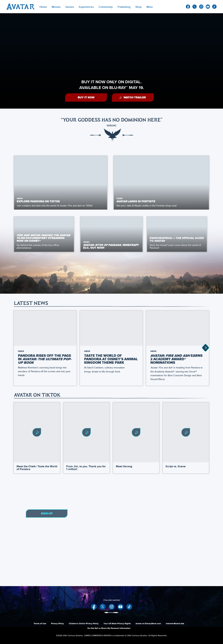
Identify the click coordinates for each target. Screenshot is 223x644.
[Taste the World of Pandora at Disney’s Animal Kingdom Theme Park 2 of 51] (111, 328)
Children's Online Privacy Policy (84, 623)
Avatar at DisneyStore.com (148, 623)
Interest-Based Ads (175, 623)
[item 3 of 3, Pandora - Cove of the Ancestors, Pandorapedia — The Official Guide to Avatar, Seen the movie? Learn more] (177, 234)
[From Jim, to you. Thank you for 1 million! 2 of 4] (86, 432)
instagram (201, 7)
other (214, 7)
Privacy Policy (57, 623)
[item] (56, 7)
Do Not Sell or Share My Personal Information (109, 628)
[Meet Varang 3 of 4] (136, 432)
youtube (208, 7)
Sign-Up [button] (47, 513)
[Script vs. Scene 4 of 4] (186, 432)
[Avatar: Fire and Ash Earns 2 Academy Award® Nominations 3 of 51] (178, 328)
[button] (86, 97)
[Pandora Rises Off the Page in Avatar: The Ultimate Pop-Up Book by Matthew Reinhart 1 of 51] (45, 328)
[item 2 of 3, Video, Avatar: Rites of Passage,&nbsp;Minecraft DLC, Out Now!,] (111, 234)
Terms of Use (40, 623)
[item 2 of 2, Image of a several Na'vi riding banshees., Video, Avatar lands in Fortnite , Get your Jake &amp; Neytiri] (161, 183)
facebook (188, 7)
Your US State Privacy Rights (117, 623)
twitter (195, 7)
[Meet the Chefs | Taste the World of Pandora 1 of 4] (37, 432)
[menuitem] (43, 7)
